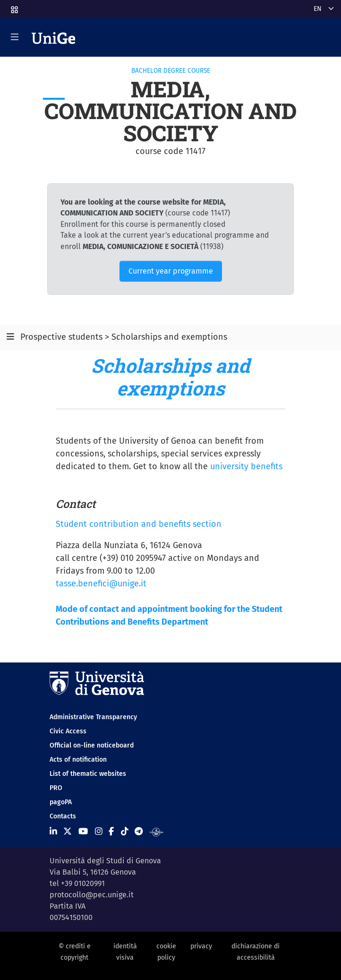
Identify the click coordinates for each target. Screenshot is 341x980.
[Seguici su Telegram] (139, 832)
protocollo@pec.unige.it (92, 895)
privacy (201, 946)
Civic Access (68, 731)
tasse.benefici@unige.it (101, 584)
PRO (56, 788)
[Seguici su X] (68, 832)
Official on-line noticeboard (92, 745)
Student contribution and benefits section (139, 524)
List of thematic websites (88, 774)
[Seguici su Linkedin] (53, 832)
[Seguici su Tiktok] (125, 832)
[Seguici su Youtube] (83, 832)
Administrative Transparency (93, 717)
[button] (14, 7)
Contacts (63, 816)
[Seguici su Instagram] (99, 832)
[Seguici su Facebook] (111, 832)
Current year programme (171, 271)
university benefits (246, 466)
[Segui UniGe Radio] (157, 832)
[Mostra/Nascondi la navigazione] (15, 37)
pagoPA (61, 802)
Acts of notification (78, 760)
